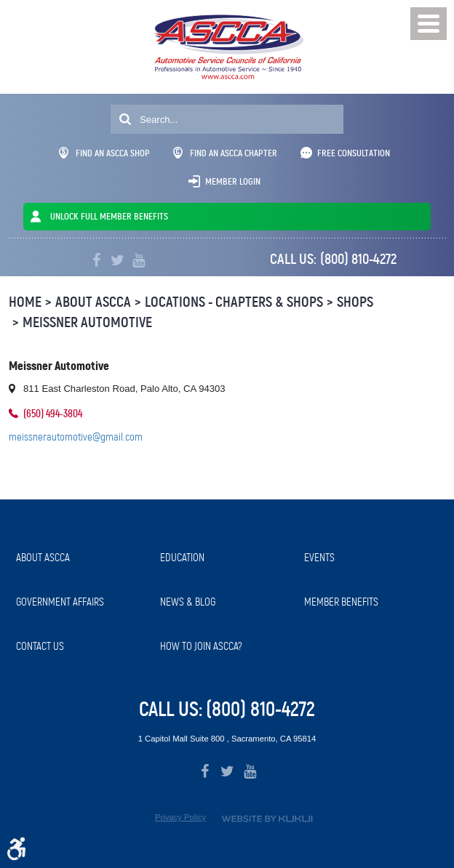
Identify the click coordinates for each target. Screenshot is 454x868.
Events (319, 558)
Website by (267, 819)
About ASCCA (93, 302)
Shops (355, 302)
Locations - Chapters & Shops (234, 302)
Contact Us (40, 646)
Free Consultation (354, 153)
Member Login (233, 181)
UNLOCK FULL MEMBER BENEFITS (109, 216)
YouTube (139, 261)
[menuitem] (81, 558)
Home (25, 302)
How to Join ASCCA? (201, 646)
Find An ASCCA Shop (104, 153)
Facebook (96, 261)
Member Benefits (341, 602)
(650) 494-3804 (53, 413)
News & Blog (188, 602)
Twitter (118, 261)
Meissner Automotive (87, 322)
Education (182, 558)
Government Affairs (60, 602)
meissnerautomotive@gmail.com (76, 437)
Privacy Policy (180, 817)
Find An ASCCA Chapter (225, 153)
